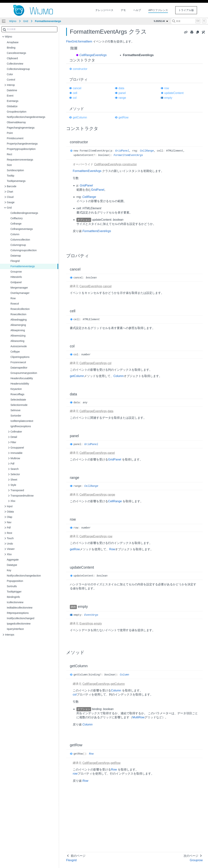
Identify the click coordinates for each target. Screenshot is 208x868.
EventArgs (91, 615)
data (121, 88)
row (167, 88)
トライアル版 (186, 10)
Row (112, 549)
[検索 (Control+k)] (190, 21)
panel (122, 93)
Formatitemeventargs (48, 21)
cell (75, 93)
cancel (77, 88)
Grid (26, 21)
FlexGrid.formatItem (79, 41)
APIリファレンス (158, 10)
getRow (123, 117)
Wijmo (13, 21)
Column (118, 376)
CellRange (147, 151)
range (122, 98)
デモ (123, 10)
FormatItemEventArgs (128, 155)
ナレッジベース (104, 10)
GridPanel (122, 151)
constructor (80, 69)
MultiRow (138, 717)
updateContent (174, 93)
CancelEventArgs (91, 286)
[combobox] (29, 29)
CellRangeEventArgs (93, 55)
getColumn (80, 117)
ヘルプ (137, 10)
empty (168, 98)
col (75, 98)
